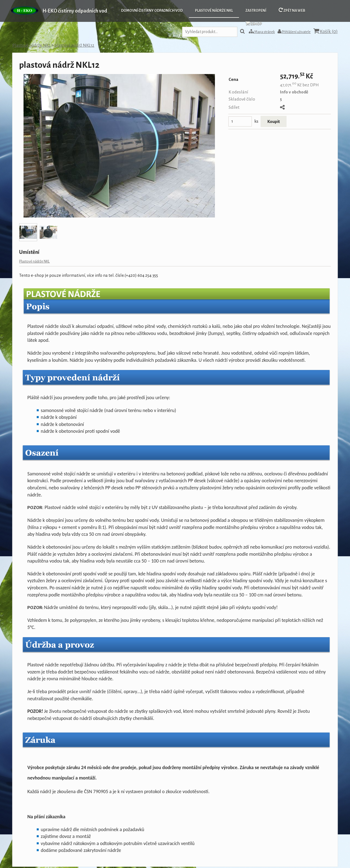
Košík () (326, 31)
